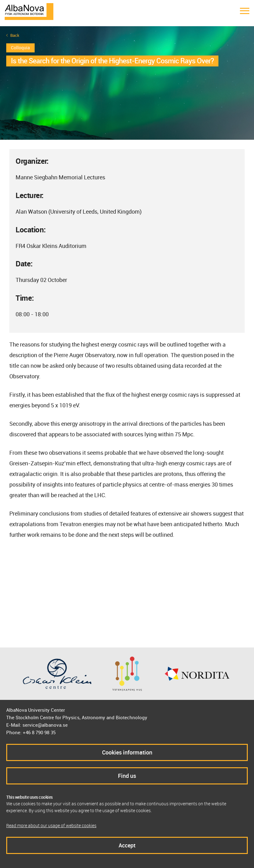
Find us (127, 776)
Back (15, 35)
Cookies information (127, 752)
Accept (127, 845)
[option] (127, 83)
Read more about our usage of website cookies (51, 825)
